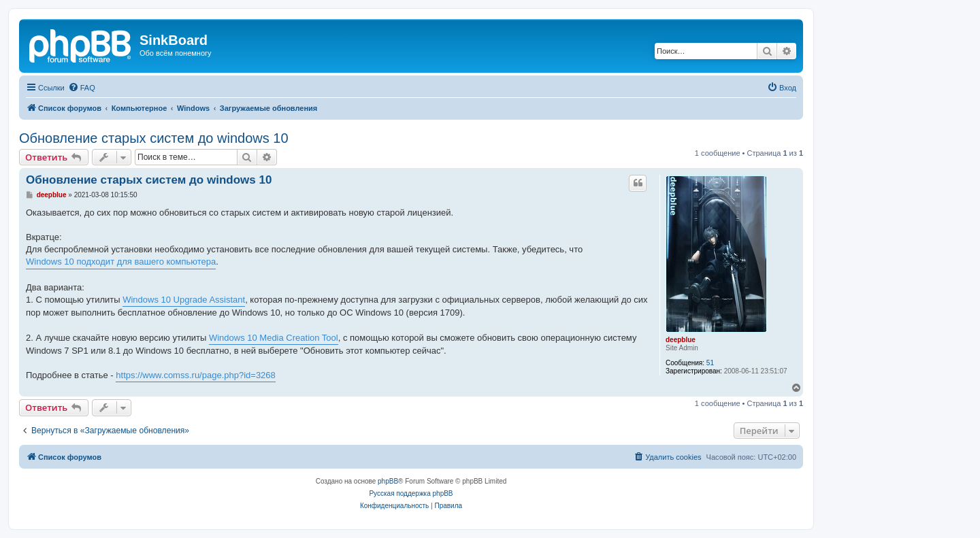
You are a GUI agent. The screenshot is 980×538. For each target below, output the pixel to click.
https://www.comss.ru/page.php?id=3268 (196, 375)
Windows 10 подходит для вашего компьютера (121, 262)
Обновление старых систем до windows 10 (154, 138)
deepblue (681, 340)
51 (710, 363)
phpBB (388, 481)
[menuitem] (82, 88)
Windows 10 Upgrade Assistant (184, 300)
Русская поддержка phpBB (411, 493)
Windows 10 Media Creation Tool (274, 338)
